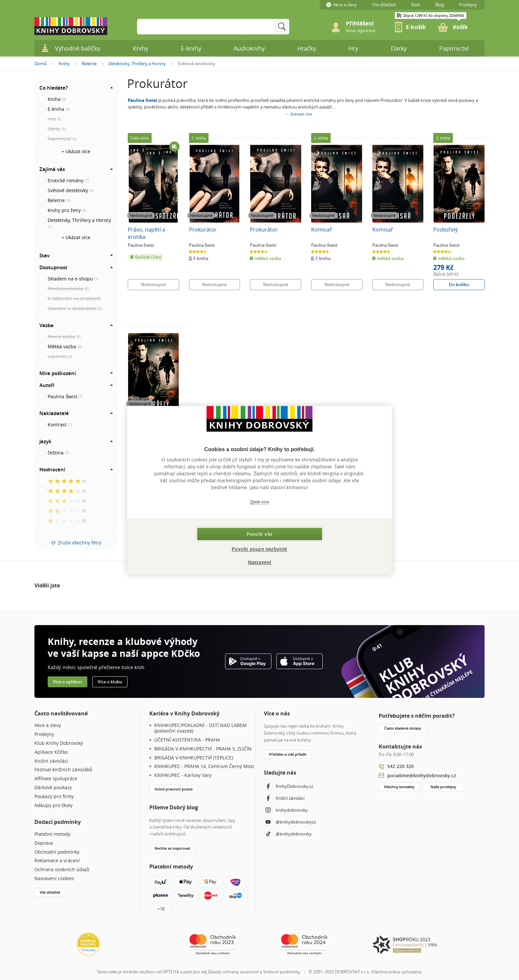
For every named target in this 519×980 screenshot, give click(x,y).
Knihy (64, 64)
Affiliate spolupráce (56, 779)
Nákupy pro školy (53, 806)
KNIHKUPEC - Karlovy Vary (183, 775)
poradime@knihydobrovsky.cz (422, 775)
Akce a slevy (48, 725)
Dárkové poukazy (53, 788)
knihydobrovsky (286, 810)
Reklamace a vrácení (57, 861)
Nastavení (260, 562)
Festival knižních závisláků (63, 770)
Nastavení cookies (54, 879)
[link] (361, 30)
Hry (353, 48)
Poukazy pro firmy (54, 797)
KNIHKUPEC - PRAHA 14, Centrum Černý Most (204, 767)
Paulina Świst (142, 100)
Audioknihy (249, 48)
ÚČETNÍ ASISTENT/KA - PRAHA (187, 740)
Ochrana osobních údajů (62, 870)
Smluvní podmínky (282, 972)
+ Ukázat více (76, 151)
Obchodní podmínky (57, 852)
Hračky (307, 48)
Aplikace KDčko (51, 752)
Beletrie (89, 64)
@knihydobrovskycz (290, 822)
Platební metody (52, 834)
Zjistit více (259, 502)
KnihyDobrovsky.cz (288, 786)
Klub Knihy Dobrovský (59, 743)
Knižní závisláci (51, 761)
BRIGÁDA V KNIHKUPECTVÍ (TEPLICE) (194, 758)
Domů (41, 64)
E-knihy (191, 48)
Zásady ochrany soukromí (233, 972)
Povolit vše (259, 534)
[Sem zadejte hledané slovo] (205, 27)
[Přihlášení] (364, 24)
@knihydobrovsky (288, 834)
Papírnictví (454, 48)
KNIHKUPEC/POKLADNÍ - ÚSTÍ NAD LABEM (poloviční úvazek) (200, 728)
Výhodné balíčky (71, 48)
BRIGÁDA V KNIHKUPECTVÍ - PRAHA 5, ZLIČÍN (203, 749)
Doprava (44, 843)
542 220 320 (401, 766)
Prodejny (44, 734)
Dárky (399, 48)
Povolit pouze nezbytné (259, 549)
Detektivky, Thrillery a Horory (137, 64)
